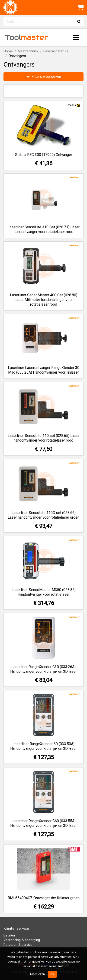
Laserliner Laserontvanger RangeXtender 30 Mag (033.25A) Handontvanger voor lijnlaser (44, 370)
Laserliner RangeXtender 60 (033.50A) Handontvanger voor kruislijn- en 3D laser (43, 746)
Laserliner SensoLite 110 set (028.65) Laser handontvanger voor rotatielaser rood (44, 438)
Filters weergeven (44, 76)
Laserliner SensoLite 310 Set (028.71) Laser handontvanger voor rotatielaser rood (43, 229)
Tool (26, 37)
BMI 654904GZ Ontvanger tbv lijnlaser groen (44, 898)
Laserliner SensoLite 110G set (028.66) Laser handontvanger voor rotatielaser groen (43, 515)
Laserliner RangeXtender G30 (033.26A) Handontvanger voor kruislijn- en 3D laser (43, 669)
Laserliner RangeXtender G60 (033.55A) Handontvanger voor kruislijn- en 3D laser (43, 823)
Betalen (9, 935)
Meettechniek (28, 51)
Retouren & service (18, 945)
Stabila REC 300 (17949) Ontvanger (44, 155)
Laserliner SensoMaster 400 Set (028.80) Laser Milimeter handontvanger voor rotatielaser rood (44, 300)
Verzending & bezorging (22, 940)
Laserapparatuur (56, 51)
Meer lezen (37, 974)
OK (52, 974)
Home (8, 51)
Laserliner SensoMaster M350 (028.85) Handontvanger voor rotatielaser (44, 592)
